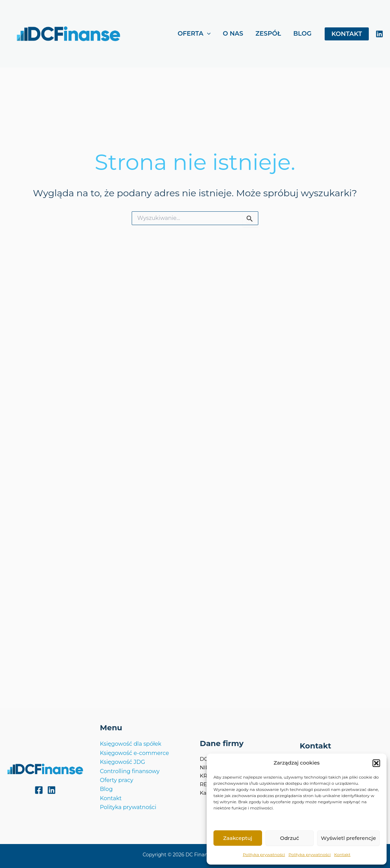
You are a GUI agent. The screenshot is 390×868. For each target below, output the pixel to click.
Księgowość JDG (122, 762)
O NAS (233, 34)
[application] (207, 34)
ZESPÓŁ (268, 34)
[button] (376, 763)
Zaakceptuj (238, 838)
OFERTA (194, 34)
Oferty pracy (116, 780)
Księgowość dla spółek (131, 744)
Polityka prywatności (264, 854)
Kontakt (342, 854)
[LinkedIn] (379, 34)
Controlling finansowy (130, 771)
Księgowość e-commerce (134, 753)
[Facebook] (39, 790)
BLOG (302, 34)
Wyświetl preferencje (348, 838)
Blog (106, 789)
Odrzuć (290, 838)
